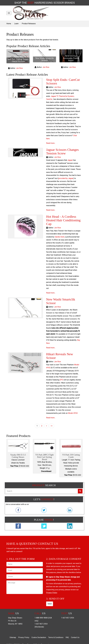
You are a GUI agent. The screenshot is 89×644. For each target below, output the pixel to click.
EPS (61, 380)
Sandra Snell (60, 237)
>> (52, 426)
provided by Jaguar (66, 178)
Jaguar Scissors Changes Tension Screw (62, 151)
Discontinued (46, 471)
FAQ (67, 637)
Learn (16, 24)
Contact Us (75, 637)
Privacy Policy (52, 593)
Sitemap (13, 637)
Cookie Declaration (39, 637)
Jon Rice (19, 68)
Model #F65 (73, 413)
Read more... (51, 143)
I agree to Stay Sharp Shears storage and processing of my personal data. (63, 578)
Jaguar (70, 160)
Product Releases (29, 24)
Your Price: (14, 466)
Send (50, 604)
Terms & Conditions (56, 637)
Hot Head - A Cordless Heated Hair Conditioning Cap (63, 220)
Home (9, 24)
